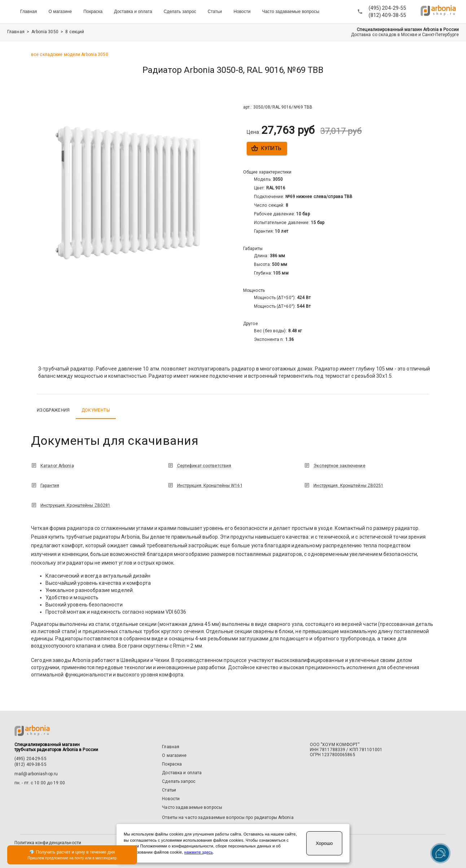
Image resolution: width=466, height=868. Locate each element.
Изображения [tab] (53, 410)
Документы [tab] (96, 410)
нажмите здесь (199, 852)
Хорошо (324, 843)
